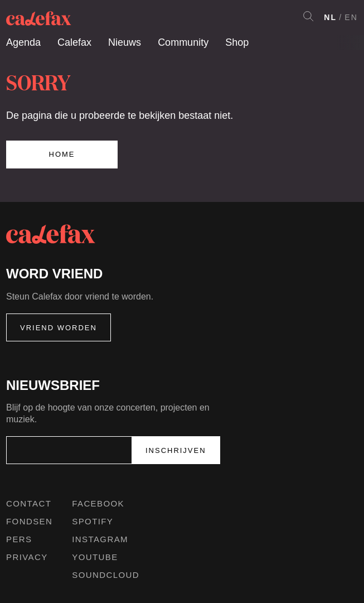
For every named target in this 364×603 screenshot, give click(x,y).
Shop (237, 42)
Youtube (95, 557)
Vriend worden (59, 328)
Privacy (27, 557)
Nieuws (125, 42)
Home (62, 154)
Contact (29, 503)
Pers (19, 539)
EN (351, 17)
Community (183, 42)
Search (308, 16)
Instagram (100, 539)
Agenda (23, 42)
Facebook (98, 503)
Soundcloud (106, 575)
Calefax (74, 42)
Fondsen (29, 521)
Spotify (93, 521)
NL (330, 17)
